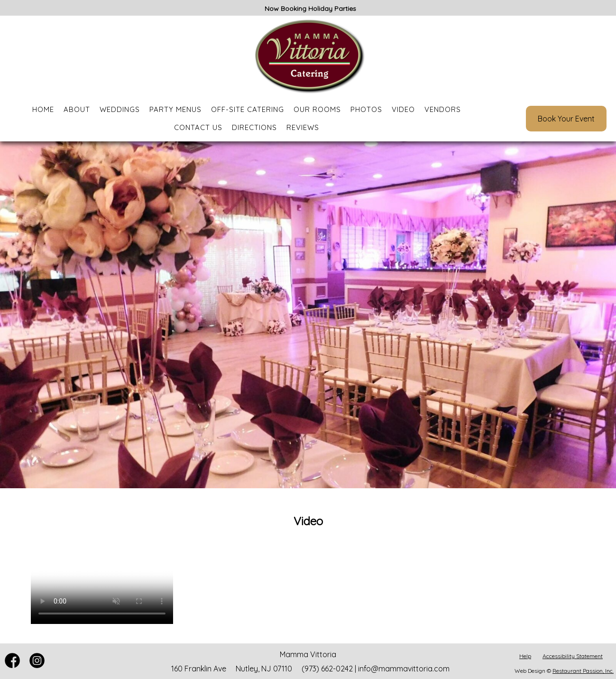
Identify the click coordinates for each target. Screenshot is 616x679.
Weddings (120, 109)
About (77, 109)
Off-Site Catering (248, 109)
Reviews (303, 127)
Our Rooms (317, 109)
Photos (366, 109)
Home (43, 109)
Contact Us (198, 127)
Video (403, 109)
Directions (254, 127)
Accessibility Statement (573, 656)
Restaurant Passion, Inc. (583, 671)
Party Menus (175, 109)
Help (525, 656)
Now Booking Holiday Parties (310, 9)
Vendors (443, 109)
